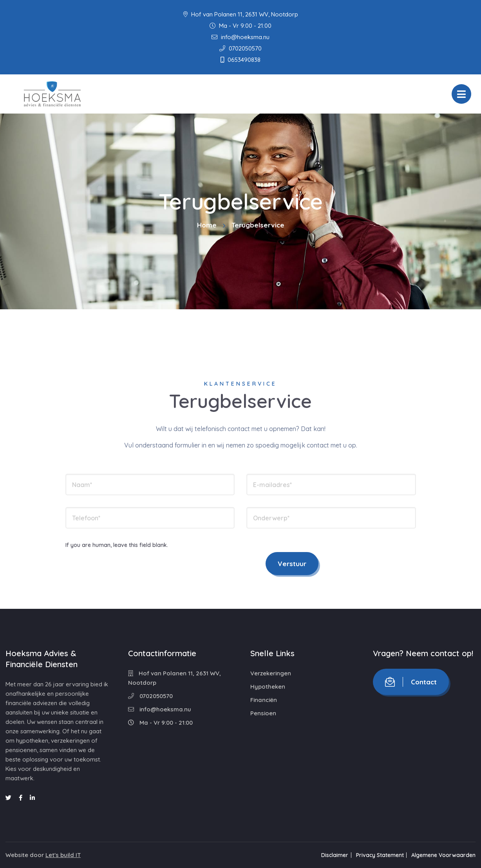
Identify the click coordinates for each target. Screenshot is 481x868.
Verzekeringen (271, 673)
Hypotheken (268, 687)
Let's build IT (63, 855)
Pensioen (263, 713)
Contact (411, 682)
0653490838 (240, 60)
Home (207, 225)
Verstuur (292, 564)
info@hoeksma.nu (240, 37)
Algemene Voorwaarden (443, 855)
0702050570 (240, 48)
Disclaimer (331, 855)
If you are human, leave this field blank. (117, 545)
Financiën (264, 700)
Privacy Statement (378, 855)
